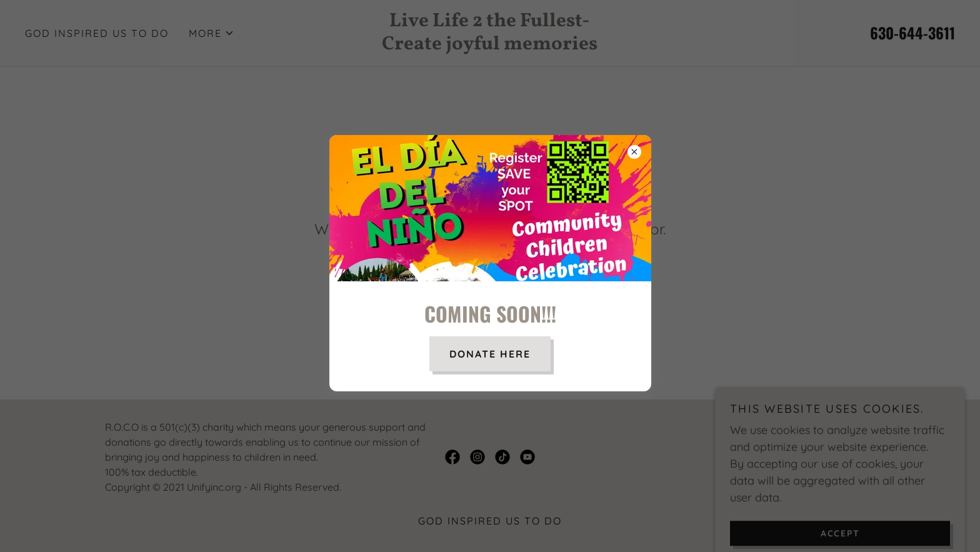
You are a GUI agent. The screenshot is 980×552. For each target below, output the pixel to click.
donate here (490, 354)
